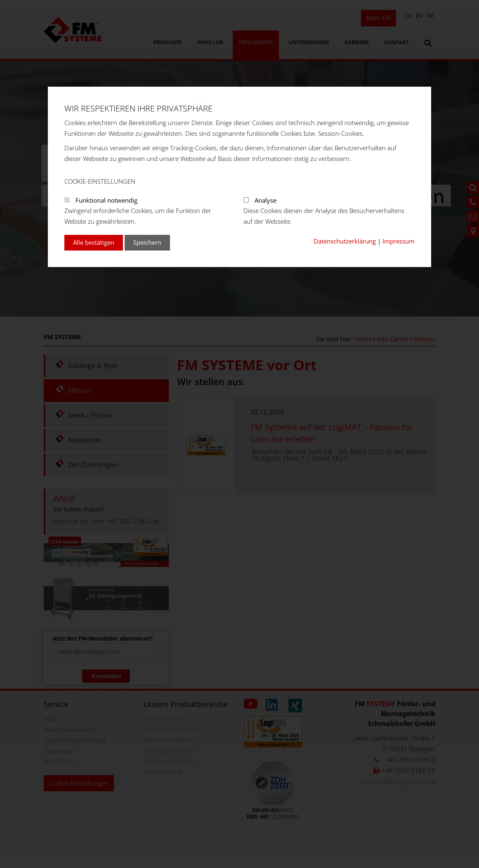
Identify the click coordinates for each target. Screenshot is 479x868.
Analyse (265, 200)
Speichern (147, 242)
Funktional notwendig (106, 200)
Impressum (399, 241)
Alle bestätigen (94, 242)
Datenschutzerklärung (345, 241)
